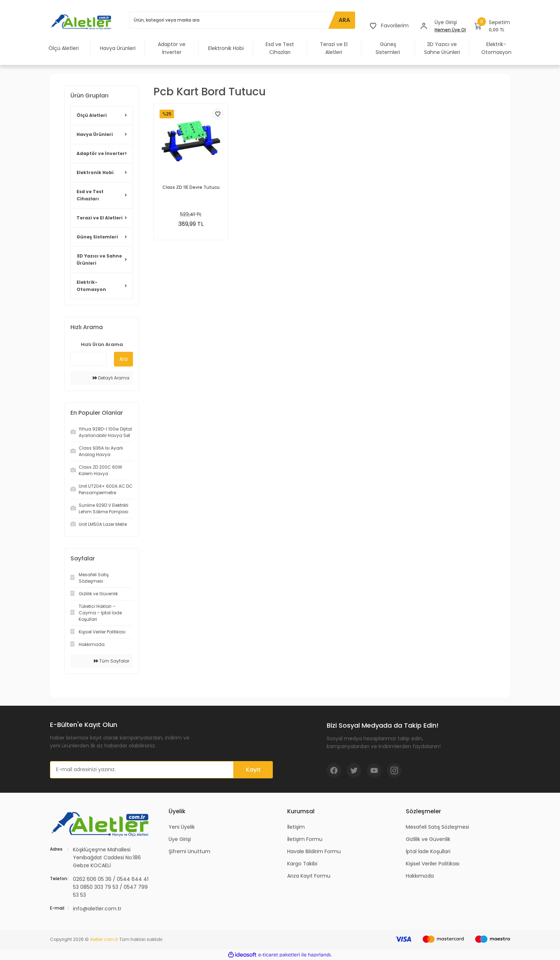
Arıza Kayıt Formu (309, 876)
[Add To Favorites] (218, 114)
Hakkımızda (420, 876)
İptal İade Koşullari (428, 851)
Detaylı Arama (111, 378)
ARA (345, 20)
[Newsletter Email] (161, 770)
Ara (123, 359)
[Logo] (82, 22)
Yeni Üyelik (182, 827)
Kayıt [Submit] (253, 770)
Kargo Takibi (302, 864)
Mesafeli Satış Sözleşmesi (437, 827)
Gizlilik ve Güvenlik (428, 839)
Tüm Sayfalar (112, 661)
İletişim (296, 827)
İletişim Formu (305, 839)
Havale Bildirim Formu (314, 851)
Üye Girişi (180, 839)
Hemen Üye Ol (450, 30)
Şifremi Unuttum (189, 851)
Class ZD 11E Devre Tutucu (191, 187)
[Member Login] (424, 26)
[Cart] (492, 26)
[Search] (242, 20)
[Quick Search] (89, 359)
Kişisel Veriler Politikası (433, 864)
